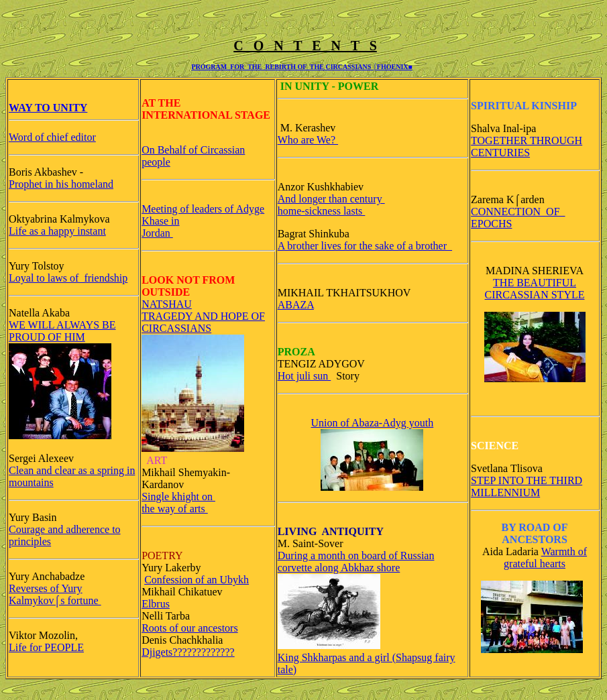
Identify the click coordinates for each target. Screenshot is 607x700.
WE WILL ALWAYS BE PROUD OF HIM (62, 331)
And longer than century (331, 199)
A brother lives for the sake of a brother (365, 246)
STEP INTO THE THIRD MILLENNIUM (527, 486)
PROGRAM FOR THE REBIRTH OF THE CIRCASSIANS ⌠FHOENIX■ (301, 67)
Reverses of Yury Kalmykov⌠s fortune (55, 594)
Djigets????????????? (188, 652)
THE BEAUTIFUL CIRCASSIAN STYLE (535, 289)
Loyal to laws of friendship (68, 278)
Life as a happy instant (57, 231)
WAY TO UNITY (48, 108)
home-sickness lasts (322, 211)
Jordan (157, 233)
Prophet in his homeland (61, 184)
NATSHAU (167, 304)
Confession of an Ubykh (197, 580)
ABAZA (296, 305)
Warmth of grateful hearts (545, 558)
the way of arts (175, 509)
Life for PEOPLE (46, 647)
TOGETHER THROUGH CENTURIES (527, 147)
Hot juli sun (305, 376)
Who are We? (308, 140)
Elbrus (156, 604)
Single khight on (178, 497)
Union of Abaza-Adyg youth (373, 423)
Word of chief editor (52, 137)
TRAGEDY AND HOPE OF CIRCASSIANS (203, 322)
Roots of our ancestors (190, 628)
